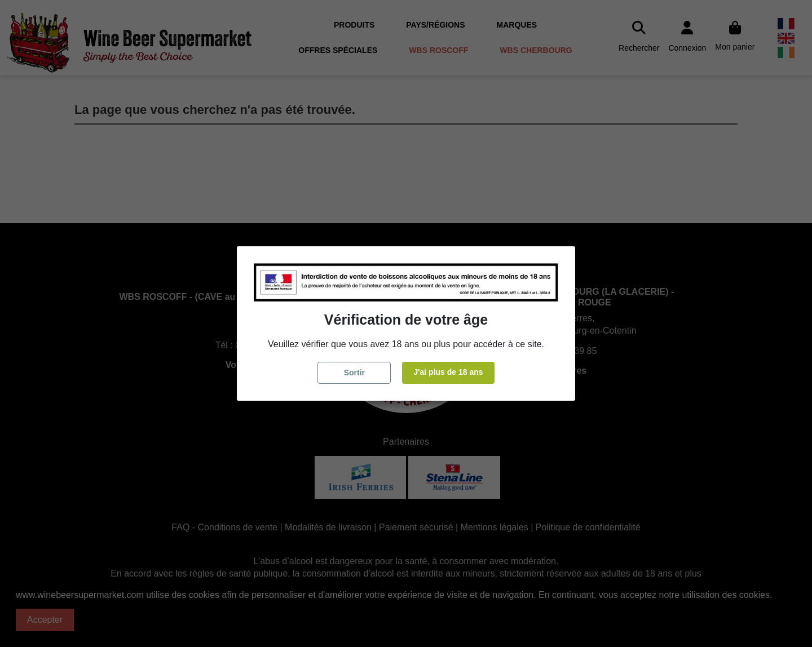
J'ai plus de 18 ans (448, 372)
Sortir (354, 373)
